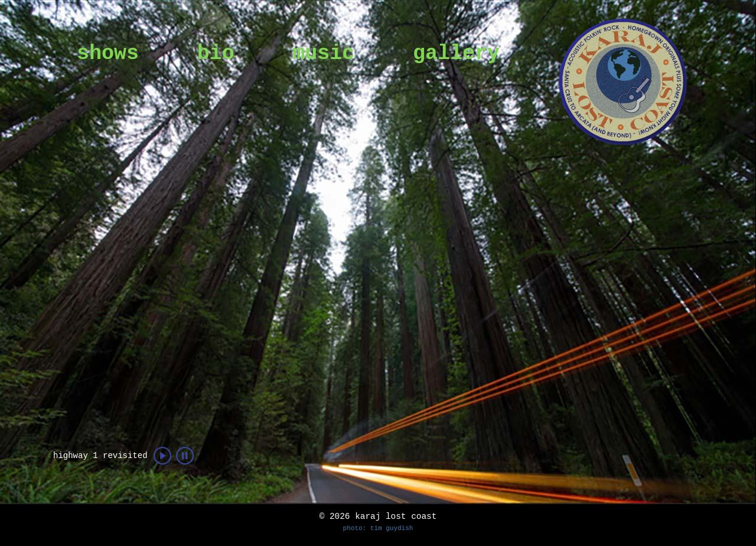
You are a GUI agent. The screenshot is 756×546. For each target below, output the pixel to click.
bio (216, 54)
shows (108, 54)
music (323, 54)
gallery (456, 54)
